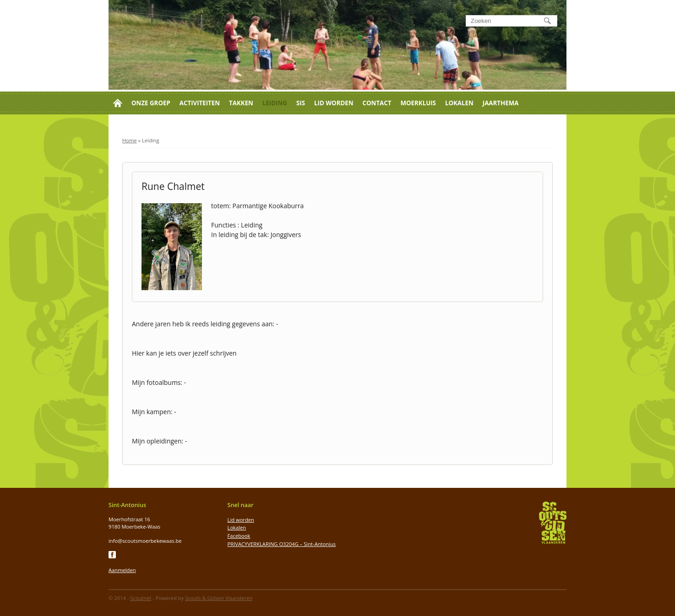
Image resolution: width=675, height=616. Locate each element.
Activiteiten (200, 103)
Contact (377, 103)
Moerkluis (418, 103)
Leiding (275, 103)
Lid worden (334, 103)
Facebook (239, 536)
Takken (241, 103)
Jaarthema (501, 103)
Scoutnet (141, 598)
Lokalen (459, 103)
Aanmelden (122, 570)
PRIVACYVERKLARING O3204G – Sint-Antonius (282, 544)
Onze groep (151, 103)
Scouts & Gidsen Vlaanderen (219, 598)
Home (130, 140)
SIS (301, 103)
